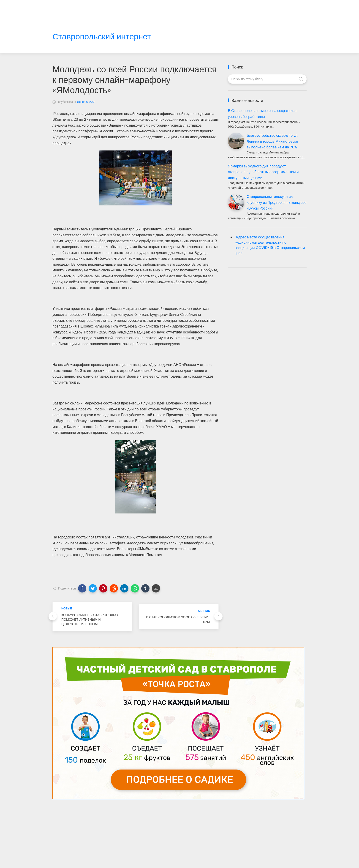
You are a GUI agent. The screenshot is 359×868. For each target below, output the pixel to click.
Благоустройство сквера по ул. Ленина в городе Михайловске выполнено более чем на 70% (272, 141)
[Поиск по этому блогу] (267, 79)
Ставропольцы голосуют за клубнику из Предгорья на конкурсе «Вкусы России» (276, 202)
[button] (82, 588)
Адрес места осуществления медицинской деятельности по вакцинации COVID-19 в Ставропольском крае (270, 245)
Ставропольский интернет (102, 37)
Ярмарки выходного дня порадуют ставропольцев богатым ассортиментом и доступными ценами (263, 172)
